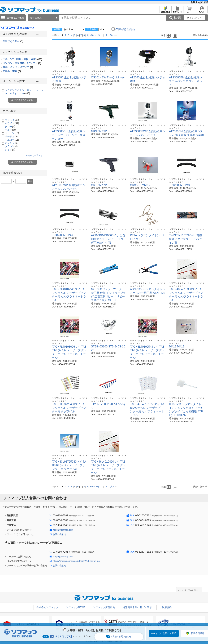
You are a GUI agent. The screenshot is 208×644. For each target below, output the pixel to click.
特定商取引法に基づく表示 (137, 607)
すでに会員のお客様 (166, 633)
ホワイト (12, 123)
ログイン (202, 11)
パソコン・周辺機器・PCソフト (22, 63)
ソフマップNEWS (76, 607)
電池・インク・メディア (18, 67)
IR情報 (205, 2)
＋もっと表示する (34, 155)
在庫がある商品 (13, 41)
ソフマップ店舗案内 (104, 607)
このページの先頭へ (189, 590)
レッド (10, 150)
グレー (10, 127)
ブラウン (11, 146)
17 (106, 35)
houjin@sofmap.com (63, 530)
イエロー (12, 140)
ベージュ (11, 136)
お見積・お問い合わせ (119, 637)
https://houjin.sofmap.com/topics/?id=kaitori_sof (77, 561)
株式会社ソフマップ (47, 607)
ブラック (12, 120)
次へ (112, 35)
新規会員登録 (165, 11)
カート (190, 11)
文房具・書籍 (12, 71)
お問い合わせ (60, 534)
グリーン (12, 133)
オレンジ (11, 143)
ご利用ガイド (177, 11)
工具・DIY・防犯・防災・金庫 (22, 59)
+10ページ (95, 35)
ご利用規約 (195, 2)
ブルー (11, 130)
